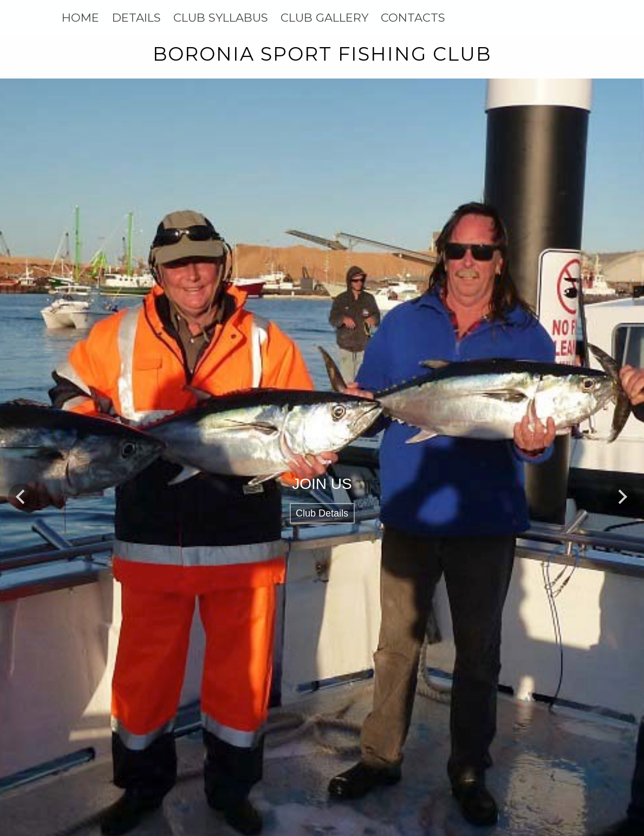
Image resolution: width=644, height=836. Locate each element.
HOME (80, 18)
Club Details (322, 513)
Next (622, 497)
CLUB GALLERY (324, 18)
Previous (22, 497)
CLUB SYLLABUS (221, 18)
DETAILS (136, 18)
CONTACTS (413, 18)
